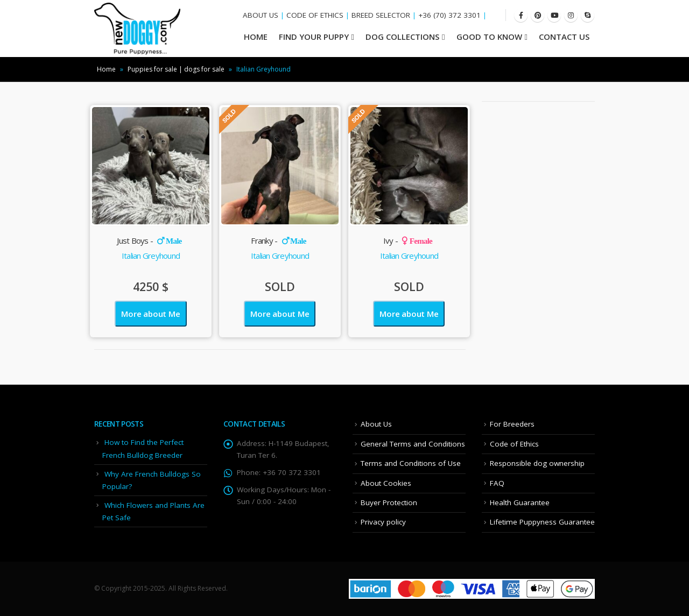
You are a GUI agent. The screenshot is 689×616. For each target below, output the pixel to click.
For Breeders (512, 424)
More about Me (150, 314)
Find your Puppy (314, 37)
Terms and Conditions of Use (411, 463)
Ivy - (408, 240)
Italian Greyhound (151, 256)
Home (106, 69)
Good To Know (489, 37)
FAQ (497, 483)
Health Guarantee (520, 502)
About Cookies (386, 483)
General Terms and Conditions (413, 444)
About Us (376, 424)
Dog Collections (402, 37)
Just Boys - (149, 240)
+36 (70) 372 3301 (449, 15)
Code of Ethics (514, 444)
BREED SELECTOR (381, 15)
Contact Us (564, 37)
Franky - (278, 240)
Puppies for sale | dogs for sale (176, 69)
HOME (256, 37)
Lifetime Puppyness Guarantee (542, 522)
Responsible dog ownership (537, 463)
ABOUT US (261, 15)
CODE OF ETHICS (315, 15)
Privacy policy (383, 522)
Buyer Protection (389, 502)
